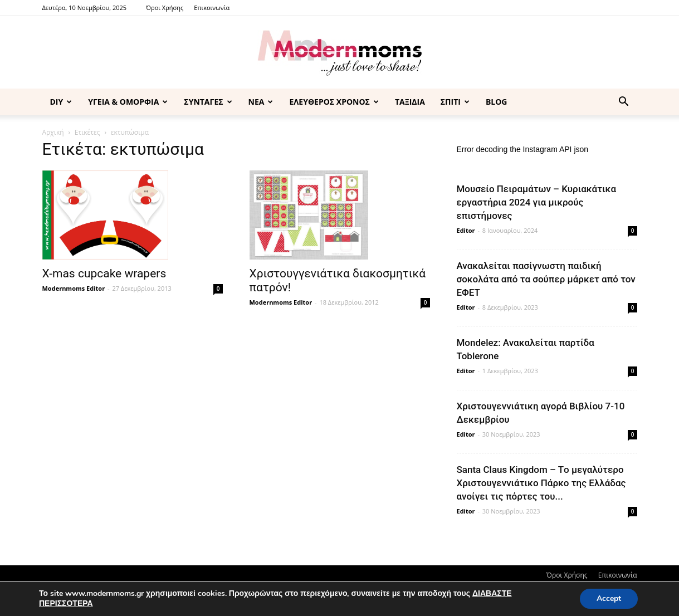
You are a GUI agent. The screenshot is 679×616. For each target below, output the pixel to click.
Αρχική (53, 132)
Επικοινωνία (212, 8)
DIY (61, 102)
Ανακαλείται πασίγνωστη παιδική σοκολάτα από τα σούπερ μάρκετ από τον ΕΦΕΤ (546, 279)
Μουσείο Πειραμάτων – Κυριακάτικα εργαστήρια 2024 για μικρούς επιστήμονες (537, 202)
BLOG (497, 102)
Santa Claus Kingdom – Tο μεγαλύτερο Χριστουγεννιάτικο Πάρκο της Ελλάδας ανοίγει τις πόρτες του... (541, 483)
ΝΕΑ (261, 102)
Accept (609, 598)
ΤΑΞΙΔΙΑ (410, 102)
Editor (466, 230)
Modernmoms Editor (74, 288)
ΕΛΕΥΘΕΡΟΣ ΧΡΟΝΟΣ (334, 102)
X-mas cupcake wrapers (104, 273)
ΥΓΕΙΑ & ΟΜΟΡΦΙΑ (128, 102)
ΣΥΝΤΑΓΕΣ (208, 102)
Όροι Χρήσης (165, 8)
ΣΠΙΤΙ (455, 102)
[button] (624, 103)
